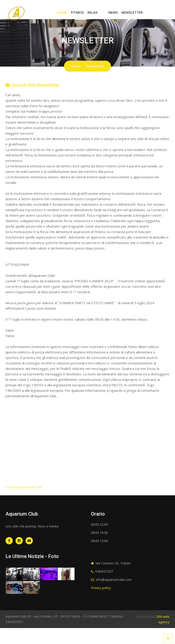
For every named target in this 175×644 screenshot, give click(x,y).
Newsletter (132, 12)
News (113, 12)
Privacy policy (101, 588)
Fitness (77, 12)
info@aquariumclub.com (24, 487)
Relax (93, 12)
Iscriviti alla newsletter (32, 85)
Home (62, 12)
